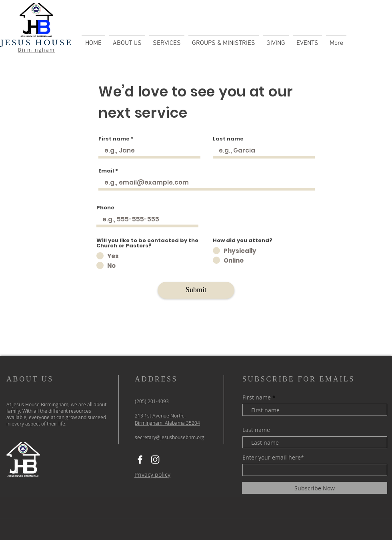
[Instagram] (155, 460)
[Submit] (196, 290)
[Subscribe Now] (315, 488)
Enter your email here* (273, 458)
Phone (105, 208)
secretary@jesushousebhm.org (170, 437)
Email (106, 171)
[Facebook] (140, 460)
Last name (228, 139)
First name (114, 139)
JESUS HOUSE (37, 43)
